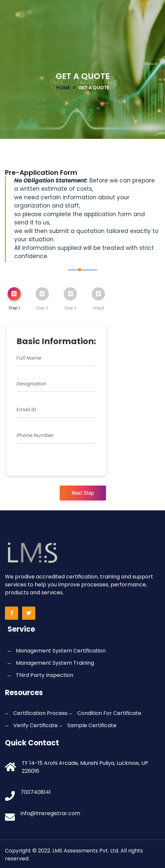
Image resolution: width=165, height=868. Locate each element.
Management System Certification (61, 651)
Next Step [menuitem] (83, 493)
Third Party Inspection (45, 675)
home (63, 88)
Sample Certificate (92, 725)
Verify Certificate (35, 725)
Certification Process (40, 713)
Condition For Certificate (109, 713)
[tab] (14, 300)
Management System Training (55, 663)
